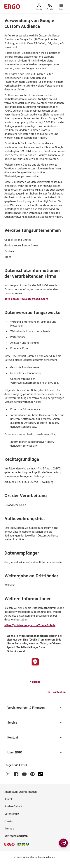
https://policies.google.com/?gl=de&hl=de (30, 625)
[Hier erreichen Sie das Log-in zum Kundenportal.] (39, 7)
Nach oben (59, 692)
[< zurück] (35, 682)
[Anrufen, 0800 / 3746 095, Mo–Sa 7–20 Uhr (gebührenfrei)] (50, 7)
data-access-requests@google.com (26, 299)
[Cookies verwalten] (9, 821)
